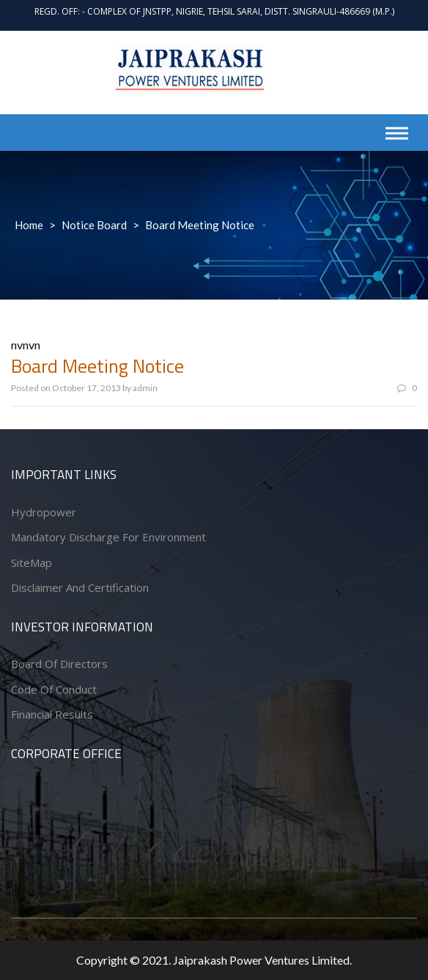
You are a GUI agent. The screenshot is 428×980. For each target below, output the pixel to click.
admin (145, 388)
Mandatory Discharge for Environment (108, 537)
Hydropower (44, 512)
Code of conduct (54, 689)
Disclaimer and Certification (80, 587)
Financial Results (52, 714)
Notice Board (94, 225)
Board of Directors (59, 664)
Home (29, 225)
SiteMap (32, 563)
